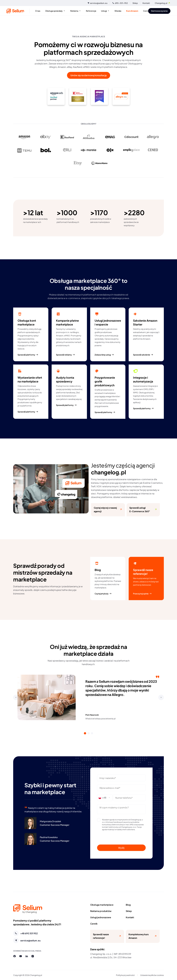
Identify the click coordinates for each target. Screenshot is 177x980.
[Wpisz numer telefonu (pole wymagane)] (129, 798)
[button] (16, 697)
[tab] (85, 733)
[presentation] (121, 838)
